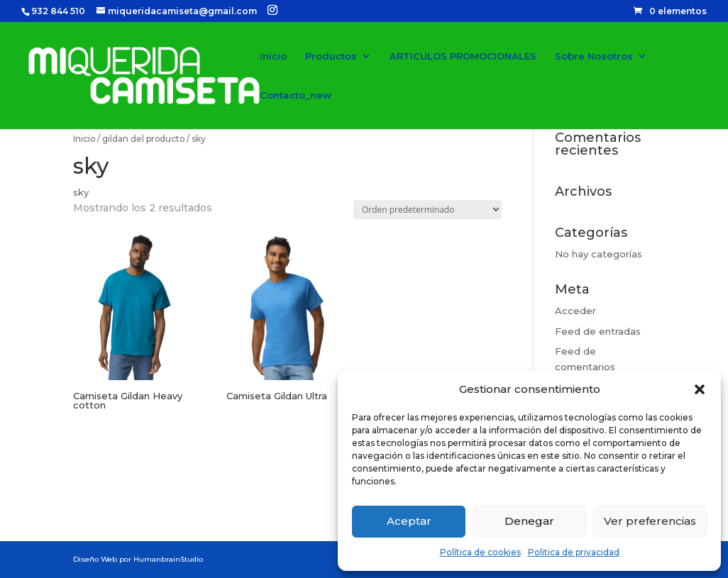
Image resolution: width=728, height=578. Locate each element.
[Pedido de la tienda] (428, 210)
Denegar (529, 521)
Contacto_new (296, 95)
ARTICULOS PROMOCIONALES (463, 56)
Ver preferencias (650, 521)
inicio (273, 56)
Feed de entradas (598, 331)
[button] (700, 389)
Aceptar (409, 521)
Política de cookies (480, 552)
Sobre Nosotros (594, 56)
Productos (331, 56)
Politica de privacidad (574, 552)
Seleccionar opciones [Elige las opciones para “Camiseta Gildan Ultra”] (285, 449)
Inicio (84, 139)
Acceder (575, 311)
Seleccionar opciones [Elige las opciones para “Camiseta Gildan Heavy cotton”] (131, 458)
